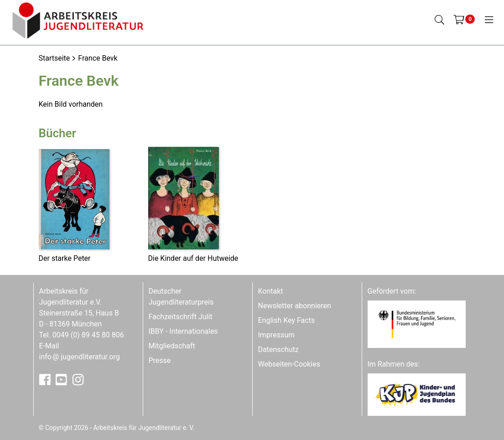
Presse (160, 360)
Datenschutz (278, 349)
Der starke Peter (65, 258)
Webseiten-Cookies (289, 364)
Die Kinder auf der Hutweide (193, 258)
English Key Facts (287, 320)
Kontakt (271, 291)
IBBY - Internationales (183, 331)
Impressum (277, 335)
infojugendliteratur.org (80, 357)
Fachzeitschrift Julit (181, 317)
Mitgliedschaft (172, 346)
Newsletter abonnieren (295, 306)
